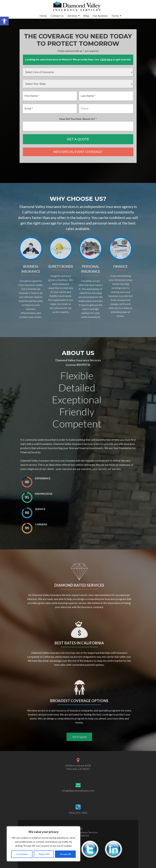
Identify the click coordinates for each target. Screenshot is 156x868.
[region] (43, 844)
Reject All (44, 854)
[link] (4, 21)
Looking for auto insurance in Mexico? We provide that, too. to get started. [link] (78, 59)
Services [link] (72, 16)
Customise (22, 854)
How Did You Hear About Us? (78, 119)
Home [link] (43, 16)
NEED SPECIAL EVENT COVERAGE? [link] (78, 152)
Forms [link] (115, 16)
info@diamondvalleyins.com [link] (78, 790)
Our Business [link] (100, 16)
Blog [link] (86, 16)
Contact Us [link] (57, 16)
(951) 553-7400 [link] (78, 813)
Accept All (65, 854)
